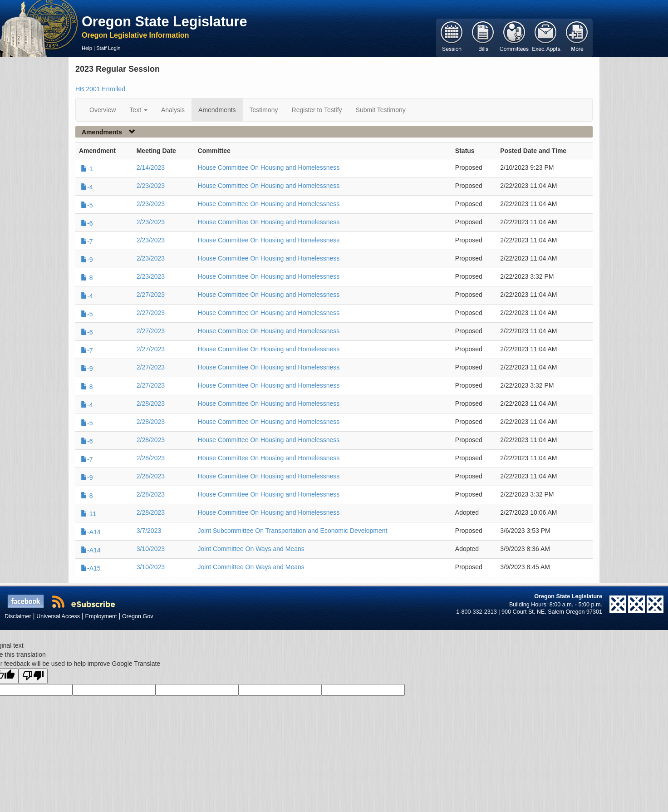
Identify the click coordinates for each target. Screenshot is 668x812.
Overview (103, 110)
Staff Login (108, 48)
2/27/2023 (151, 295)
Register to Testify (317, 110)
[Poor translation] (33, 676)
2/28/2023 (151, 404)
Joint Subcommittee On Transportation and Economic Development (293, 531)
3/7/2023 (149, 531)
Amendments (217, 110)
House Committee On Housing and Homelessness (269, 167)
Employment (101, 616)
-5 (87, 205)
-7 (87, 241)
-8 (87, 278)
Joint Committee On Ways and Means (251, 549)
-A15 (91, 568)
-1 (87, 169)
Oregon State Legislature (165, 21)
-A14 (91, 532)
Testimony (264, 110)
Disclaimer (18, 616)
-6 (87, 223)
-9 (87, 260)
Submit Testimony (381, 110)
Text (138, 110)
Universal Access (58, 616)
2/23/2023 (151, 186)
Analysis (173, 110)
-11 (88, 514)
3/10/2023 (151, 549)
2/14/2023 (151, 167)
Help (87, 48)
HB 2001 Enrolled (100, 89)
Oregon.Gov (138, 616)
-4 (87, 187)
